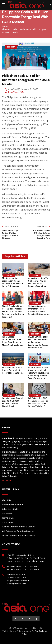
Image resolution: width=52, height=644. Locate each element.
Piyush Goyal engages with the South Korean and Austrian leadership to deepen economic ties (38, 342)
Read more (7, 481)
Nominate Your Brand (12, 505)
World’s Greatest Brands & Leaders (19, 527)
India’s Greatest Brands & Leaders (18, 536)
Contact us (7, 522)
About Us (6, 500)
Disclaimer (7, 513)
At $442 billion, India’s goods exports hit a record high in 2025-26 (13, 370)
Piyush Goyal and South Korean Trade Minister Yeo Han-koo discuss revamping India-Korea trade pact (13, 312)
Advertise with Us (10, 509)
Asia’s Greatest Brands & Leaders (18, 531)
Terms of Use (8, 518)
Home (5, 26)
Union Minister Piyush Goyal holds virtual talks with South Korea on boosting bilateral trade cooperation (38, 373)
